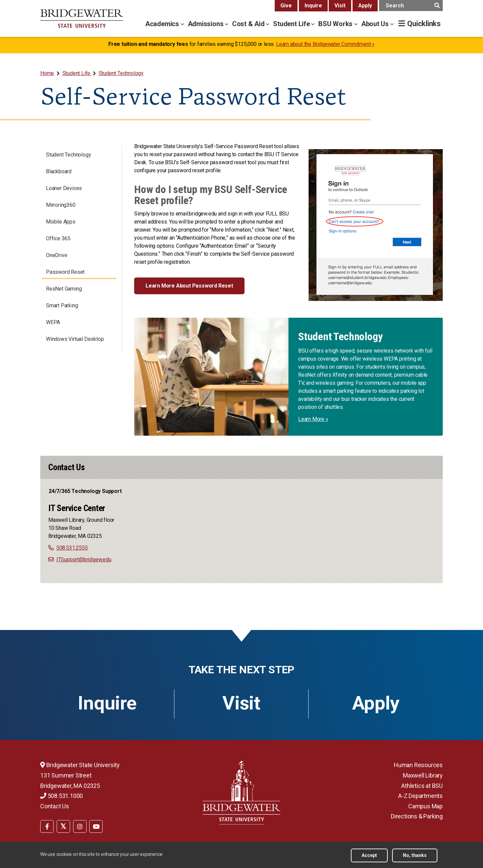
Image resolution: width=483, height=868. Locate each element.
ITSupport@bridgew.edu (84, 560)
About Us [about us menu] (376, 24)
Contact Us (55, 806)
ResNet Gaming (64, 289)
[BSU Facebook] (47, 826)
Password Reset (65, 272)
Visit (340, 6)
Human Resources (418, 765)
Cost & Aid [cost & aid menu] (249, 24)
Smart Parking (62, 305)
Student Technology (121, 73)
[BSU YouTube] (96, 826)
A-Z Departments (420, 796)
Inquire (313, 6)
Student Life (77, 73)
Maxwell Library (423, 775)
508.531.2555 (72, 548)
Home (47, 73)
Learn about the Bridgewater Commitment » (325, 44)
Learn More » (313, 419)
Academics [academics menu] (163, 24)
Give (286, 6)
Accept (369, 855)
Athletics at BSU (422, 786)
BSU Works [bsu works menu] (336, 24)
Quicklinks (424, 24)
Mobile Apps (61, 222)
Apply (365, 6)
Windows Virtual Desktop (75, 339)
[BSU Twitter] (63, 826)
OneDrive (57, 255)
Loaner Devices (64, 188)
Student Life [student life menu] (292, 24)
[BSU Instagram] (80, 826)
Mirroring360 (61, 205)
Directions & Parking (417, 816)
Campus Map (425, 806)
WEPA (53, 322)
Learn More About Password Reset (189, 286)
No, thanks (415, 855)
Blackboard (59, 171)
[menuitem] (48, 73)
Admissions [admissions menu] (207, 24)
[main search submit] (437, 6)
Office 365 (58, 238)
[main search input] (411, 6)
